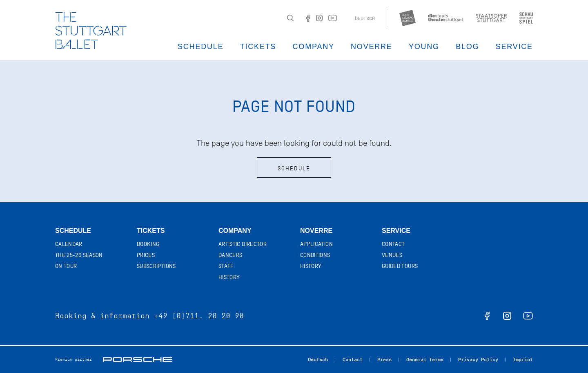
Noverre (372, 47)
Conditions (315, 255)
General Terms (425, 360)
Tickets (258, 47)
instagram (507, 316)
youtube (528, 316)
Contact (393, 244)
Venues (392, 255)
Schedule (200, 47)
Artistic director (243, 244)
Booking (148, 244)
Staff (226, 266)
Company (314, 47)
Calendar (69, 244)
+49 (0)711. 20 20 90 (199, 316)
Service (514, 47)
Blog (467, 47)
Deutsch (365, 18)
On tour (66, 266)
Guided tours (400, 266)
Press (384, 360)
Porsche (137, 360)
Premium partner (73, 359)
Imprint (523, 360)
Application (316, 244)
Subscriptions (156, 266)
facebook (487, 316)
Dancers (230, 255)
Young (424, 47)
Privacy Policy (478, 360)
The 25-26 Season (79, 255)
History (229, 277)
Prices (146, 255)
